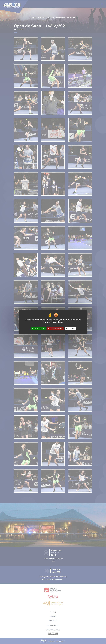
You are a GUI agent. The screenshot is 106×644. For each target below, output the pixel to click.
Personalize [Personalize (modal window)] (70, 328)
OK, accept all (38, 328)
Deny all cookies (55, 328)
